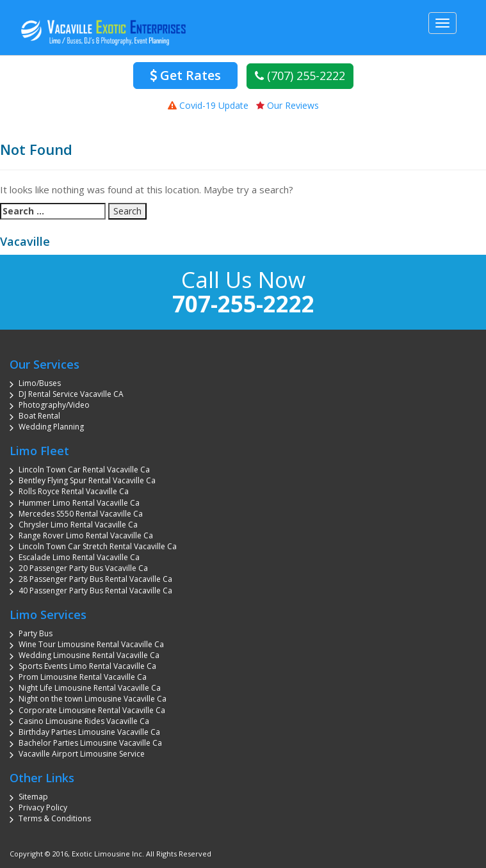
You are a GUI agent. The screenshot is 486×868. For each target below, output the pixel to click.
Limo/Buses (40, 383)
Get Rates (185, 75)
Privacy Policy (43, 808)
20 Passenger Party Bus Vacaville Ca (83, 568)
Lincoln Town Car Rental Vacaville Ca (84, 470)
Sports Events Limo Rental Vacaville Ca (87, 666)
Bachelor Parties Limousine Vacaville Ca (90, 743)
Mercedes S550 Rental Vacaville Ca (81, 514)
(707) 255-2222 (300, 76)
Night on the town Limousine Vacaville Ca (93, 699)
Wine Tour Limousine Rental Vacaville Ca (91, 644)
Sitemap (33, 797)
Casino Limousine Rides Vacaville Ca (84, 721)
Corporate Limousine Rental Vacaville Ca (92, 710)
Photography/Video (54, 405)
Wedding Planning (51, 427)
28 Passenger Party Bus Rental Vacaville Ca (95, 579)
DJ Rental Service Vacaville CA (71, 394)
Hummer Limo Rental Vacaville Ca (79, 503)
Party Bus (36, 633)
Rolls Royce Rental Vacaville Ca (74, 491)
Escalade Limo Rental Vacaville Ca (79, 557)
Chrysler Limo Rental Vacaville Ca (78, 525)
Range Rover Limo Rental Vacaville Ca (86, 535)
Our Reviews (288, 105)
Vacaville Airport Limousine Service (82, 754)
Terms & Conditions (55, 818)
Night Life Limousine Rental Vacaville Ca (90, 688)
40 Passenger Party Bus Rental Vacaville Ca (95, 591)
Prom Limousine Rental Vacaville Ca (83, 677)
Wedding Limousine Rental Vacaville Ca (89, 655)
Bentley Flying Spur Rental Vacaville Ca (87, 480)
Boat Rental (39, 416)
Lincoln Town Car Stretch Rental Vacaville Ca (98, 546)
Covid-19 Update (208, 105)
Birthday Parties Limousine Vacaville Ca (89, 732)
